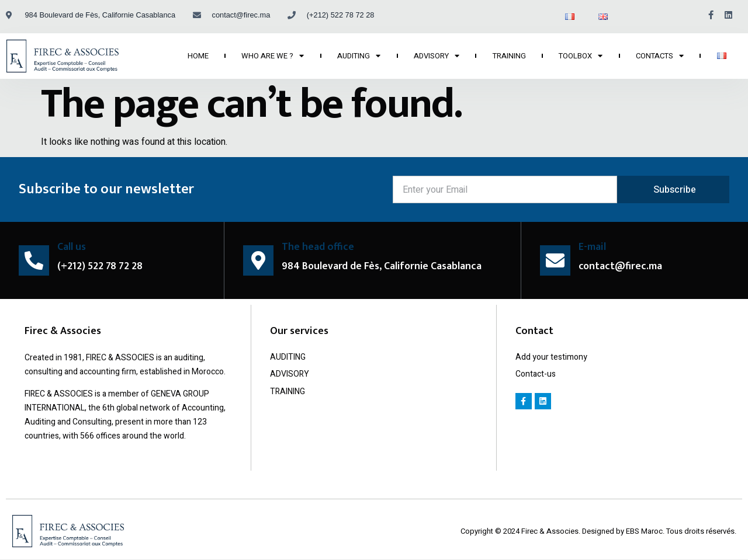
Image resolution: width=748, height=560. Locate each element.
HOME (198, 56)
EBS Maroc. (646, 531)
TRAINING (509, 56)
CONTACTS (660, 56)
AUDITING (359, 56)
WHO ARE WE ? (273, 56)
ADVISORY (437, 56)
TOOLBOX (581, 56)
